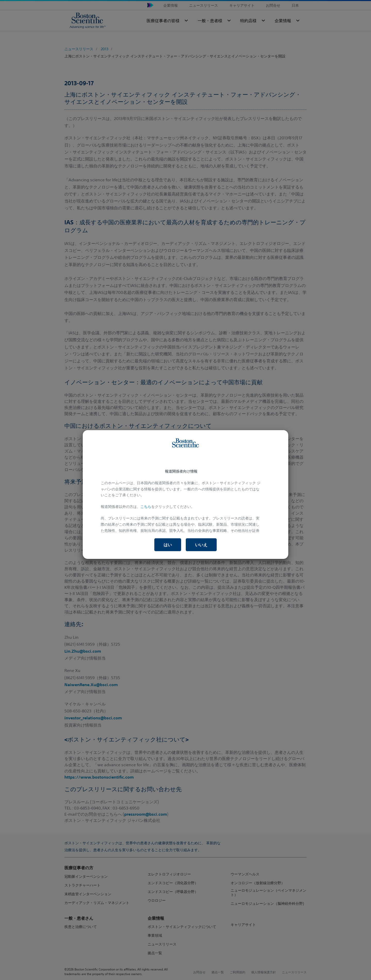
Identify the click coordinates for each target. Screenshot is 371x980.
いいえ (201, 545)
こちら (146, 507)
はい (168, 545)
